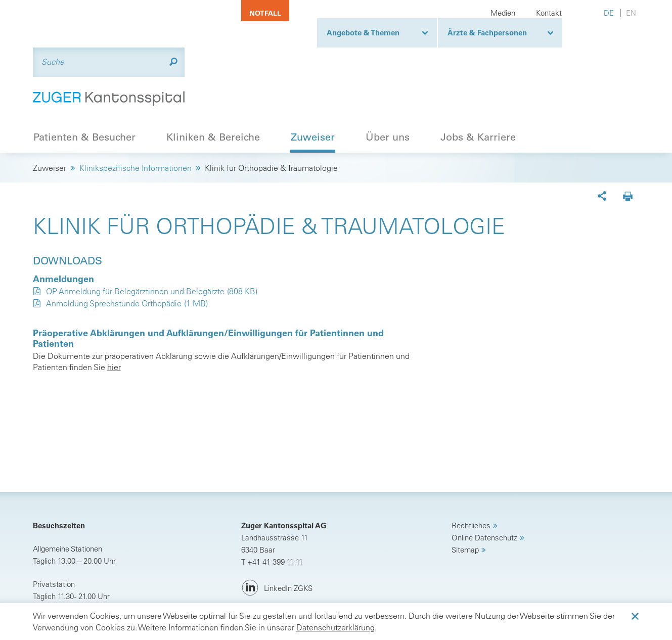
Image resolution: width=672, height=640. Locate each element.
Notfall (265, 13)
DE (609, 13)
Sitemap (465, 500)
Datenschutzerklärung (335, 627)
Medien (503, 13)
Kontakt (549, 13)
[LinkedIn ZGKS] (277, 538)
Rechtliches (471, 475)
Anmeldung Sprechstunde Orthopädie (114, 253)
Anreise (58, 569)
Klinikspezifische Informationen (136, 118)
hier (114, 317)
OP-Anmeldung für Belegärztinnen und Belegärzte (135, 241)
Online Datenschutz (484, 488)
